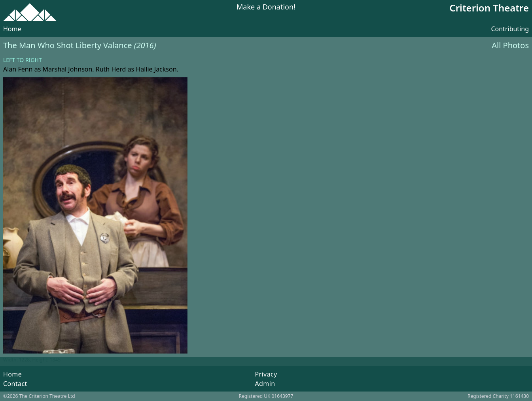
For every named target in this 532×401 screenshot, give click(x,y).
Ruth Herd (111, 69)
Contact (15, 384)
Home (12, 29)
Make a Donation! (266, 7)
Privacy (266, 374)
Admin (265, 384)
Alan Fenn (18, 69)
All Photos (510, 45)
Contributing (510, 29)
